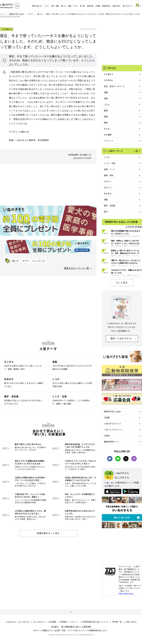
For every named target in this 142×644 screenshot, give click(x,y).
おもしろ (108, 187)
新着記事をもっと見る (48, 533)
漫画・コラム (73, 6)
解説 (106, 122)
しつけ (46, 6)
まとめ (107, 129)
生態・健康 (55, 6)
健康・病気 (109, 175)
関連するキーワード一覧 (77, 268)
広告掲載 (52, 622)
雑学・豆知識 (110, 205)
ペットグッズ (38, 261)
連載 (106, 92)
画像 (106, 116)
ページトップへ (71, 612)
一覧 (136, 151)
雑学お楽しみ (37, 6)
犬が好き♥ (108, 80)
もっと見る (122, 282)
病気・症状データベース (114, 86)
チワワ (31, 14)
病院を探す (117, 6)
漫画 (106, 98)
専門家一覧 (117, 622)
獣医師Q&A (106, 6)
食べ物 (82, 6)
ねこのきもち (39, 622)
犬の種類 (108, 135)
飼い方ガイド (128, 6)
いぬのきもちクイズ (112, 423)
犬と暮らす (109, 74)
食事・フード (110, 169)
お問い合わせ (131, 622)
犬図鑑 (98, 6)
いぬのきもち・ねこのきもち (18, 622)
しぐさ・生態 (110, 163)
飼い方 (63, 6)
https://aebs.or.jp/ (126, 593)
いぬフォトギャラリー (113, 430)
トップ (2, 14)
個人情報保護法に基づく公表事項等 (76, 627)
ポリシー (75, 622)
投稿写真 (90, 6)
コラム (107, 104)
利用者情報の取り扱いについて (95, 622)
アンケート (109, 141)
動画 (106, 110)
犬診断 (107, 436)
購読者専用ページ (111, 442)
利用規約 (63, 622)
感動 (106, 199)
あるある (108, 193)
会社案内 (55, 627)
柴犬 (106, 212)
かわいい (108, 181)
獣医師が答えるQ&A (16, 14)
